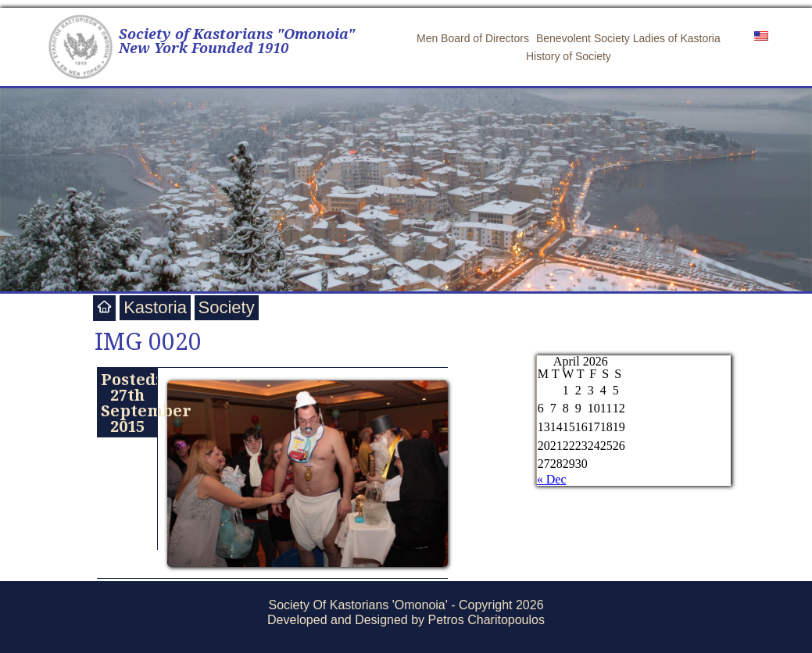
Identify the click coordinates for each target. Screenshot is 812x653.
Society (227, 307)
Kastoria (155, 307)
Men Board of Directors (473, 38)
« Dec (552, 479)
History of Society (569, 56)
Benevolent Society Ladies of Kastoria (628, 38)
